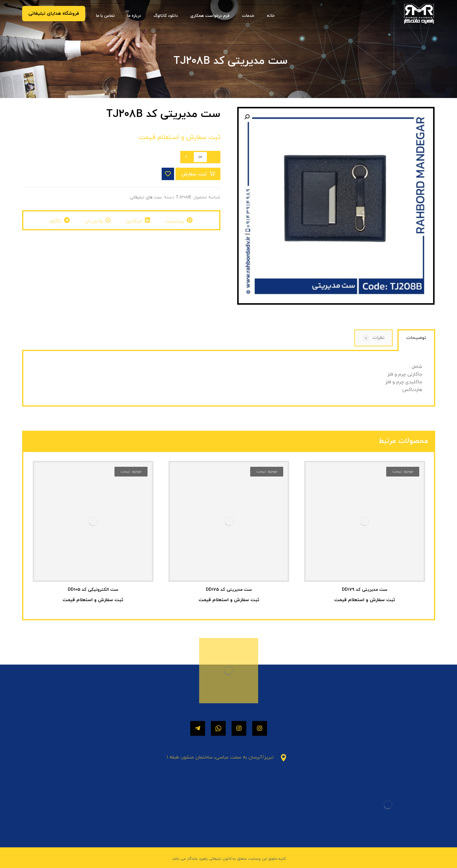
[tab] (416, 341)
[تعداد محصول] (200, 157)
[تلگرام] (198, 728)
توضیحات (416, 338)
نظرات (374, 338)
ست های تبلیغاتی (146, 197)
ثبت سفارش (194, 174)
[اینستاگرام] (260, 728)
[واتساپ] (218, 728)
